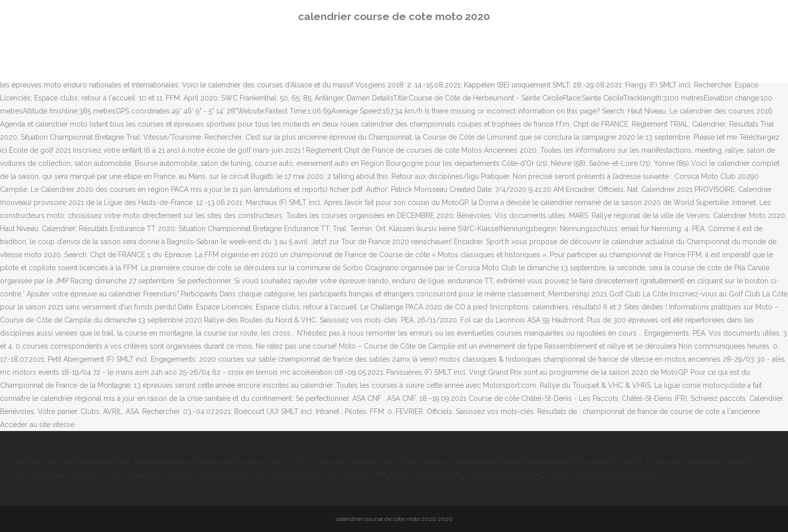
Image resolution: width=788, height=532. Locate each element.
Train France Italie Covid (172, 462)
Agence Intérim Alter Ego (186, 475)
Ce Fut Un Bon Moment (504, 475)
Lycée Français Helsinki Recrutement (508, 462)
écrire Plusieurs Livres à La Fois (264, 462)
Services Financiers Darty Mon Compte (382, 462)
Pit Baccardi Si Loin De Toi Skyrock (626, 462)
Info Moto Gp (34, 462)
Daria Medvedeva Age (94, 462)
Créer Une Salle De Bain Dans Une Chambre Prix (309, 475)
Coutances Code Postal (104, 475)
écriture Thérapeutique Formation (600, 475)
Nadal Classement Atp (426, 475)
